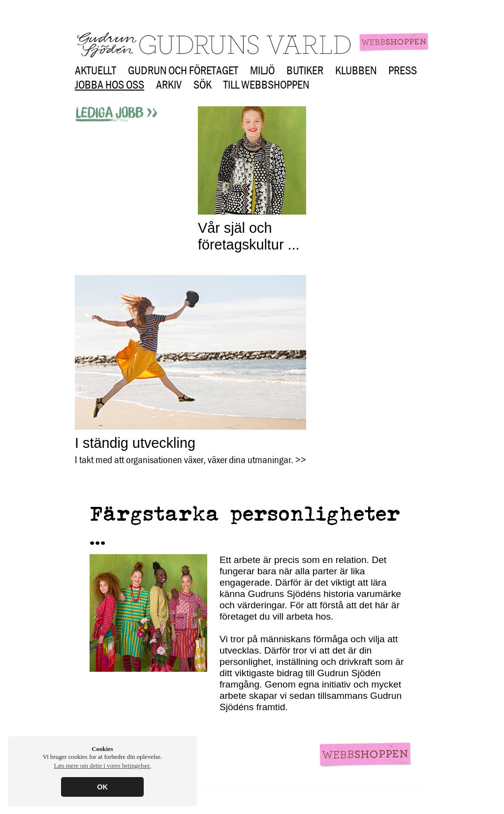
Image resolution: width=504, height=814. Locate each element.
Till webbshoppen (266, 84)
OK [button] (102, 787)
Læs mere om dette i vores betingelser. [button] (102, 766)
